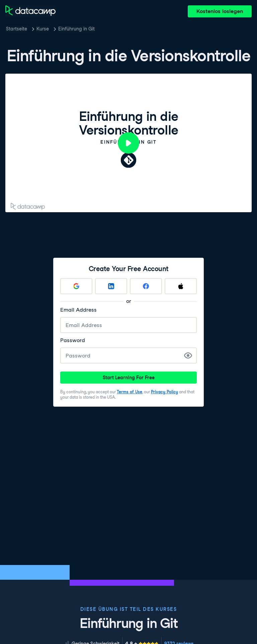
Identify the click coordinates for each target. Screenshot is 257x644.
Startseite (17, 29)
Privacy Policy (164, 392)
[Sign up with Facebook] (146, 286)
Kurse (43, 29)
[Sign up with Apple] (181, 286)
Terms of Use (130, 392)
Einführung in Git (76, 29)
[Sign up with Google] (76, 286)
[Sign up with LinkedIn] (111, 286)
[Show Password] (188, 355)
